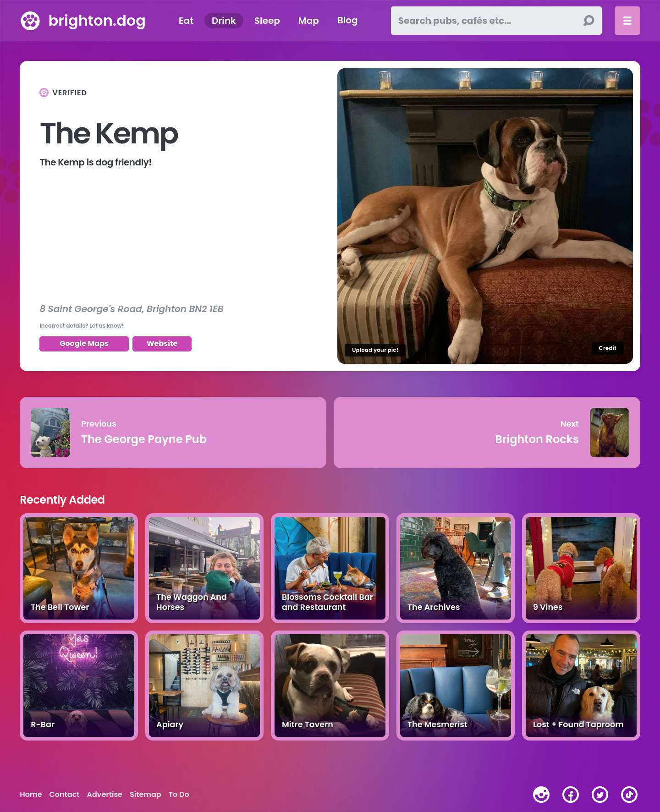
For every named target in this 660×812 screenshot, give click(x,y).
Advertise (105, 795)
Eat (186, 21)
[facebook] (571, 795)
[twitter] (600, 795)
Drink (224, 21)
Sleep (267, 21)
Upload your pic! (375, 350)
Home (31, 795)
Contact (65, 795)
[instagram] (541, 795)
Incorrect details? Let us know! (82, 326)
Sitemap (146, 795)
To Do (179, 795)
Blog (348, 21)
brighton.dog (97, 20)
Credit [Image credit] (608, 348)
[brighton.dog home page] (30, 21)
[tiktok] (629, 795)
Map (309, 21)
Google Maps (84, 343)
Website (162, 343)
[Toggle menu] (627, 21)
